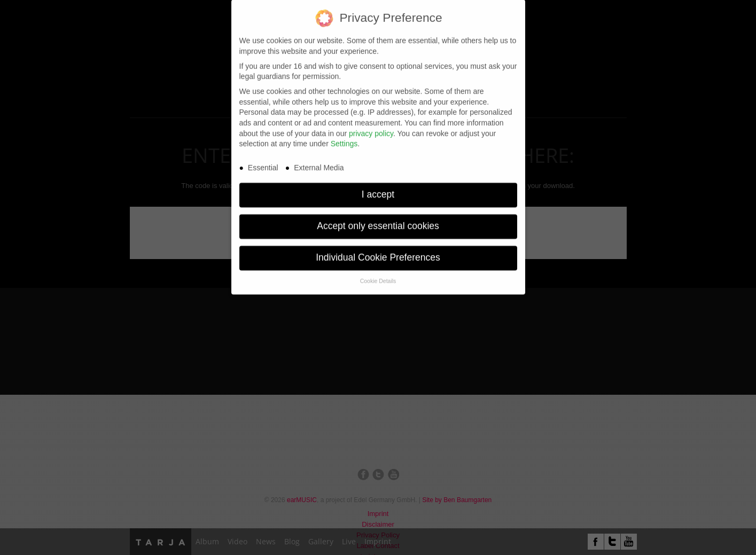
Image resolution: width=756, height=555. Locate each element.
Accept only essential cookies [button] (378, 221)
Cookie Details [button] (378, 276)
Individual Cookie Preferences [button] (378, 252)
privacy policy (371, 128)
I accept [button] (378, 189)
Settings (344, 138)
